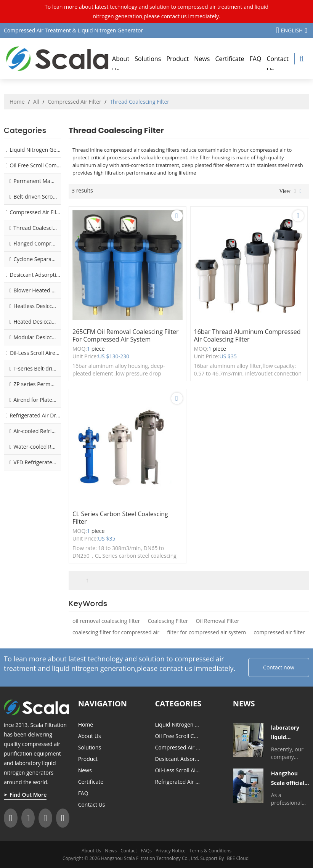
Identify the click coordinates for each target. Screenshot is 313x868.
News (202, 59)
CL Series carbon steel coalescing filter (120, 518)
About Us (121, 64)
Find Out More (28, 795)
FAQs (146, 851)
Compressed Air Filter (74, 102)
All (36, 102)
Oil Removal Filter (217, 621)
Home (17, 102)
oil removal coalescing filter (106, 621)
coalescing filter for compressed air (116, 632)
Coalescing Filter (168, 621)
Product (177, 59)
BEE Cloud (238, 858)
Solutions (148, 59)
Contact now (279, 667)
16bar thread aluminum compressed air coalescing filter (247, 335)
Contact (129, 851)
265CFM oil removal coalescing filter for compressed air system (126, 335)
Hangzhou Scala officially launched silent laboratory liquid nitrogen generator (290, 779)
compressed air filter (279, 632)
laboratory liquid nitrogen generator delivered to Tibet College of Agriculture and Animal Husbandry (290, 733)
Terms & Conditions (210, 851)
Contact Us (277, 64)
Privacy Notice (171, 851)
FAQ (256, 59)
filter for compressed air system (206, 632)
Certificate (230, 59)
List (295, 191)
